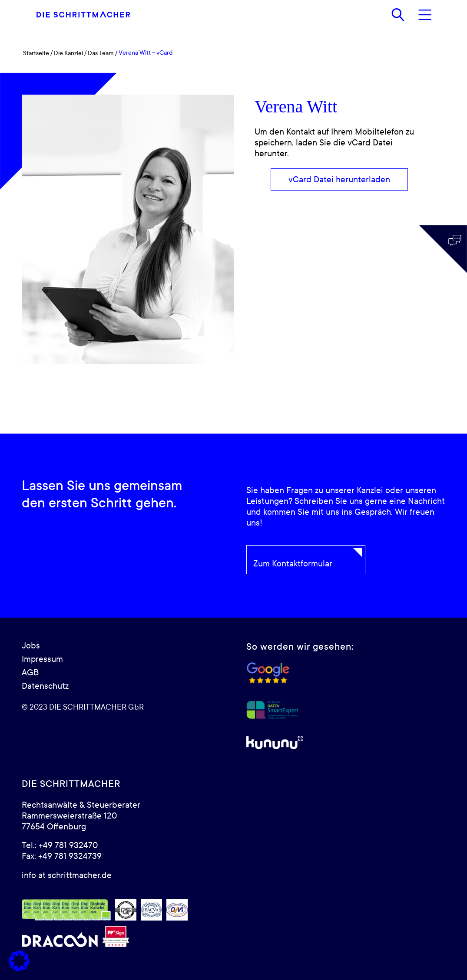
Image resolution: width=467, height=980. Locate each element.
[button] (19, 961)
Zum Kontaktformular (293, 564)
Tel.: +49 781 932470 (60, 845)
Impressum (42, 659)
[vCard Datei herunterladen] (339, 179)
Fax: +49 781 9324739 (62, 856)
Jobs (31, 646)
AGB (30, 673)
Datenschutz (45, 686)
